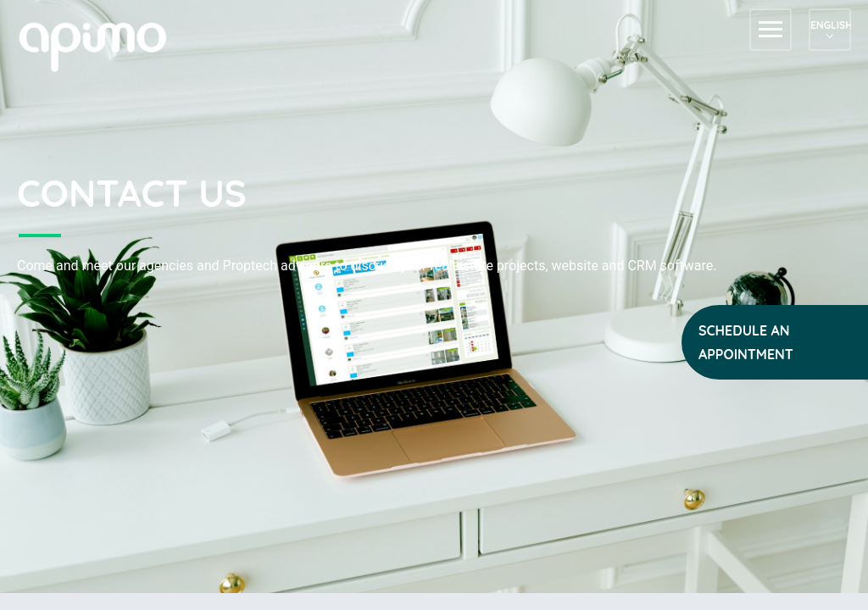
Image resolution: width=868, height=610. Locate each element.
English (830, 25)
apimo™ (102, 45)
